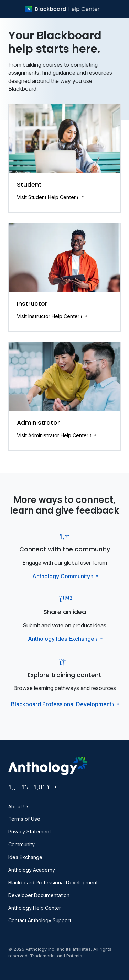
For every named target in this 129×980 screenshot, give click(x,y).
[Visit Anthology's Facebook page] (12, 787)
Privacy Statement (30, 832)
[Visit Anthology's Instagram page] (52, 787)
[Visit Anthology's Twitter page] (25, 787)
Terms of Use (24, 819)
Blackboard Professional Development (65, 704)
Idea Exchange (25, 857)
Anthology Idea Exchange (64, 639)
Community (21, 844)
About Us (19, 806)
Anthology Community (65, 576)
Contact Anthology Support (40, 920)
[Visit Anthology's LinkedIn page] (39, 787)
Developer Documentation (39, 895)
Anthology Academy (32, 870)
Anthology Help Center (35, 908)
